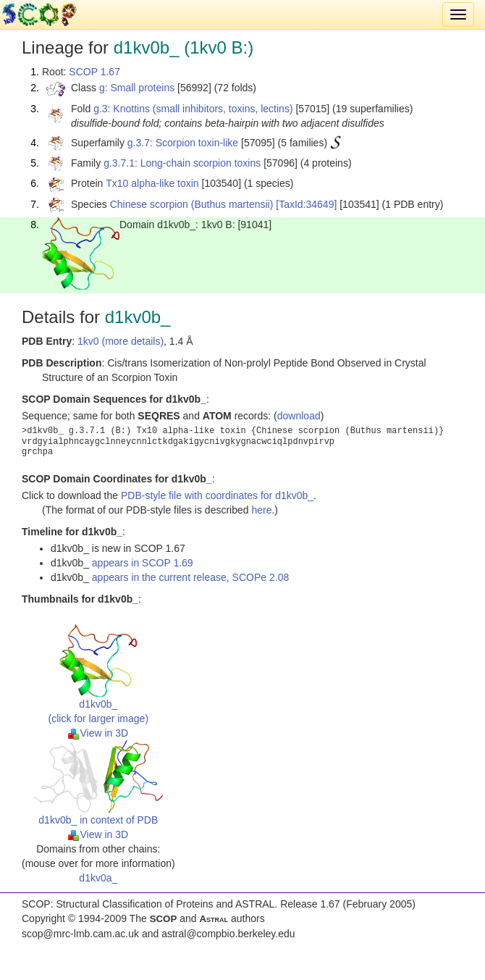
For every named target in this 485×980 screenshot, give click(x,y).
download (299, 416)
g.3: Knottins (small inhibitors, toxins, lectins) (193, 109)
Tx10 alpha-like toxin (152, 183)
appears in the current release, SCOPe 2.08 (190, 577)
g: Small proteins (137, 88)
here (261, 510)
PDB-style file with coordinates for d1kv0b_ (217, 495)
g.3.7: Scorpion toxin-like (183, 143)
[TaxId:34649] (306, 204)
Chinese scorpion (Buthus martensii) (192, 204)
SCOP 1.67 (94, 72)
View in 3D (98, 733)
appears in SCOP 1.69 (143, 563)
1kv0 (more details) (121, 341)
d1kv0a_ (98, 878)
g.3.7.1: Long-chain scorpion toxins (182, 163)
